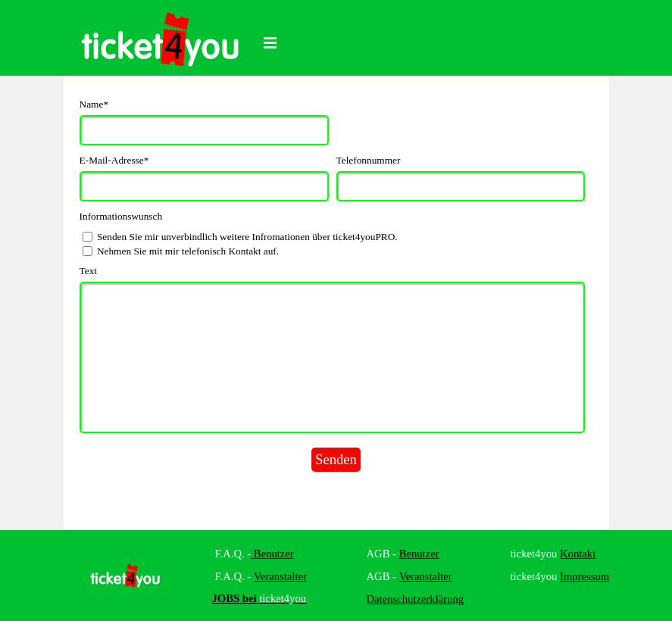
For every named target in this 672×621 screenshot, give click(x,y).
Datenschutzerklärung (416, 599)
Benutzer (272, 554)
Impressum (584, 576)
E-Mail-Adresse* (114, 160)
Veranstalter (280, 576)
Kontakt (578, 554)
